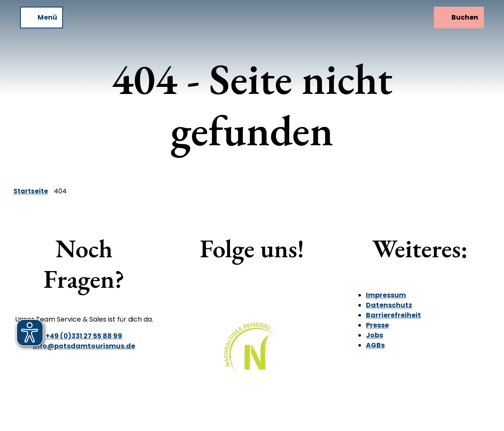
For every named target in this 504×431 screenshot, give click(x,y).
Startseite (31, 191)
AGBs (375, 345)
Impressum (386, 295)
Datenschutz (389, 305)
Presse (377, 325)
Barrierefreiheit (393, 315)
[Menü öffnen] (42, 18)
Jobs (374, 335)
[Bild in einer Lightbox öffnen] (252, 354)
